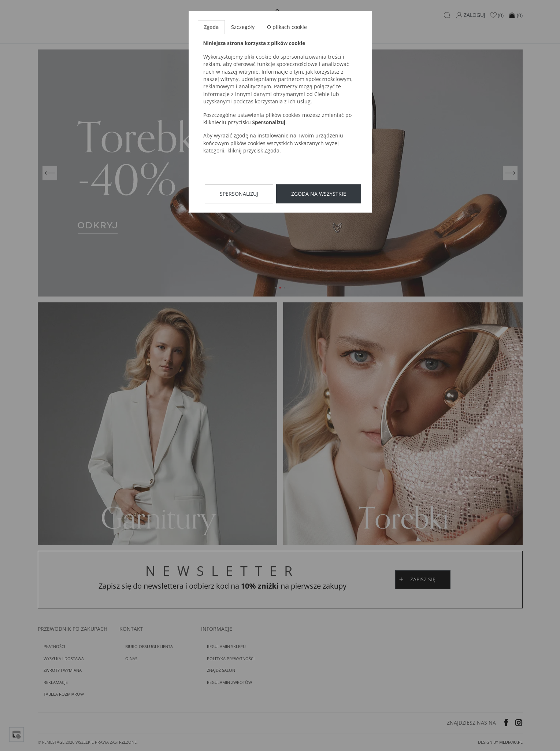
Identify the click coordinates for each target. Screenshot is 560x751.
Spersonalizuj (239, 194)
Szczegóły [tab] (243, 27)
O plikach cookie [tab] (287, 27)
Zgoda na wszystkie (319, 194)
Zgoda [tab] (212, 27)
